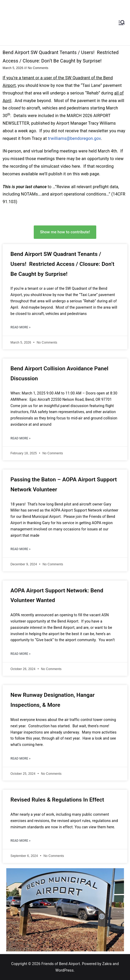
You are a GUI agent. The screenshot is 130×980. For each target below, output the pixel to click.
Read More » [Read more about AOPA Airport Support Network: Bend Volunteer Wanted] (21, 654)
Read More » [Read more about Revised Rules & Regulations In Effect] (21, 841)
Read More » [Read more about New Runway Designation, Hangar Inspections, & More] (21, 758)
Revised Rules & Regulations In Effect (57, 800)
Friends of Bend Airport (61, 964)
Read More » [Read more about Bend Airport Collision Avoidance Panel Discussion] (21, 438)
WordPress (64, 970)
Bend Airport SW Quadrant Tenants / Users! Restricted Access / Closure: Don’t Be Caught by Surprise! (62, 264)
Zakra (107, 964)
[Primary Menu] (122, 23)
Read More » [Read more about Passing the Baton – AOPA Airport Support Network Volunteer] (21, 549)
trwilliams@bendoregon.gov (74, 138)
